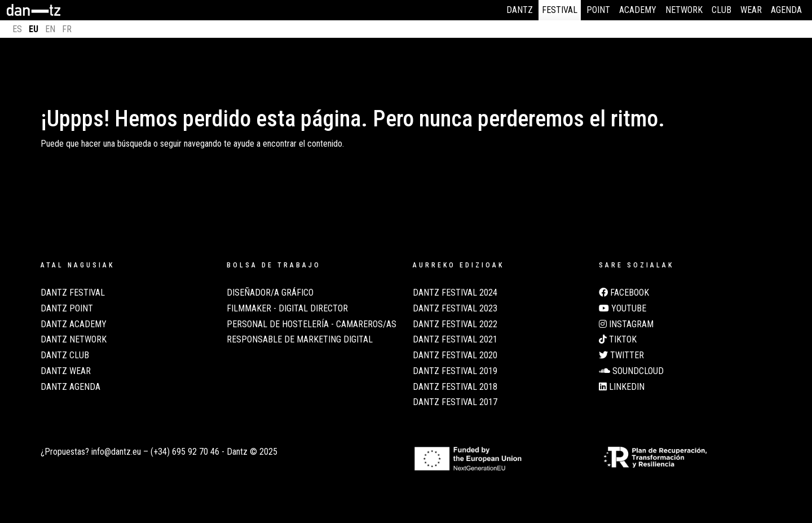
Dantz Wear (66, 371)
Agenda (786, 10)
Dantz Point (67, 309)
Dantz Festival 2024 (455, 293)
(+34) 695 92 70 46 (185, 452)
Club (721, 10)
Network (684, 10)
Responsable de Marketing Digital (300, 340)
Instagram (626, 324)
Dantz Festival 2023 (455, 309)
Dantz (520, 10)
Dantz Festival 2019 (455, 371)
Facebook (624, 293)
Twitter (621, 355)
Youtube (623, 309)
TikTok (618, 340)
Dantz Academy (74, 324)
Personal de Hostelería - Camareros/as (312, 324)
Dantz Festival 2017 (455, 402)
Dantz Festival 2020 (455, 355)
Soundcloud (631, 371)
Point (598, 10)
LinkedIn (622, 387)
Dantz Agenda (70, 387)
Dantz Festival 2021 (455, 340)
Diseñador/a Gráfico (270, 293)
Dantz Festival (73, 293)
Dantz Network (74, 340)
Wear (751, 10)
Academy (638, 10)
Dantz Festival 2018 (455, 387)
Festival (560, 10)
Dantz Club (65, 355)
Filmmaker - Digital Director (287, 309)
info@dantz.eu (116, 452)
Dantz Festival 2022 (455, 324)
